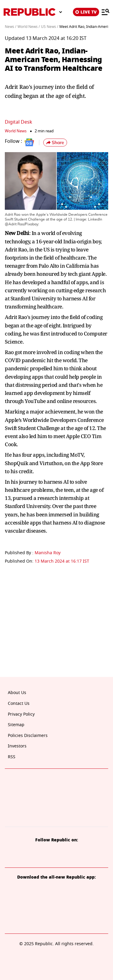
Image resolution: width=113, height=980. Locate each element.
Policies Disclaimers (28, 736)
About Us (17, 693)
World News (16, 131)
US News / (50, 27)
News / (11, 27)
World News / (29, 27)
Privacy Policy (21, 714)
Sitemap (16, 725)
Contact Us (19, 703)
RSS (12, 757)
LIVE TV (86, 12)
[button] (55, 143)
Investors (17, 746)
